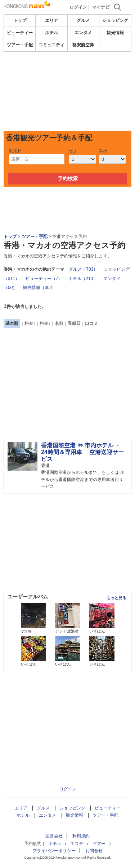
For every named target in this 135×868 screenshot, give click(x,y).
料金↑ (30, 323)
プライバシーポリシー (54, 851)
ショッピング (115, 20)
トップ (20, 20)
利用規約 (81, 836)
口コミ (91, 323)
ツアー (99, 844)
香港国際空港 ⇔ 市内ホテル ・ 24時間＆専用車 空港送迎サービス (82, 452)
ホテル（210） (83, 279)
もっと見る (116, 598)
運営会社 (54, 836)
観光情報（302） (40, 288)
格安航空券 (83, 45)
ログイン (78, 7)
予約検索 (68, 178)
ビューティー (20, 33)
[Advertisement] (67, 91)
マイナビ (101, 7)
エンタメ (83, 33)
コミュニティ (51, 45)
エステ (77, 844)
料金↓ (45, 323)
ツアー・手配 (20, 45)
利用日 (15, 151)
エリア (51, 20)
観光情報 (115, 33)
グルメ (83, 20)
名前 (59, 323)
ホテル (51, 33)
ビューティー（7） (44, 279)
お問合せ (94, 851)
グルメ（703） (83, 269)
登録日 (74, 323)
